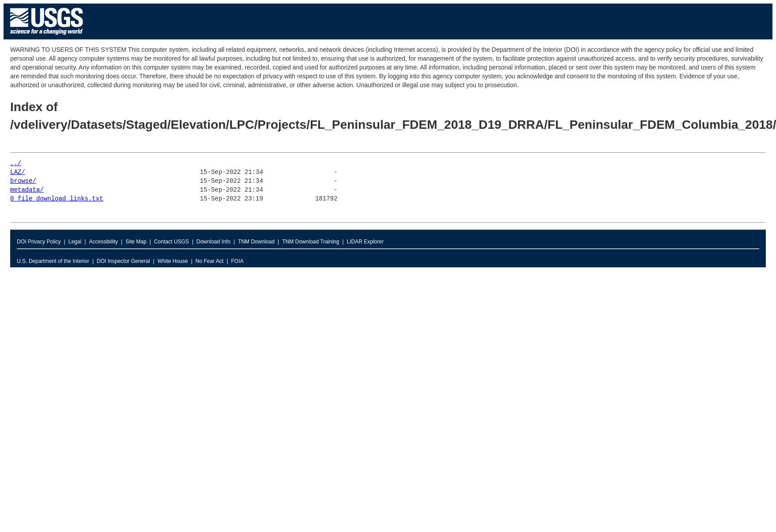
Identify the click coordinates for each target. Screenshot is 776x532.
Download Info (214, 242)
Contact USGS (172, 242)
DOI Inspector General (124, 261)
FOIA (237, 261)
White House (173, 261)
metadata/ (27, 190)
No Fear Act (210, 261)
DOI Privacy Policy (39, 242)
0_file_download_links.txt (57, 199)
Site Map (136, 242)
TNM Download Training (311, 242)
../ (16, 164)
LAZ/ (18, 172)
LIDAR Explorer (365, 242)
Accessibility (103, 242)
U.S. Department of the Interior (53, 261)
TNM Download (257, 242)
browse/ (23, 181)
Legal (75, 242)
